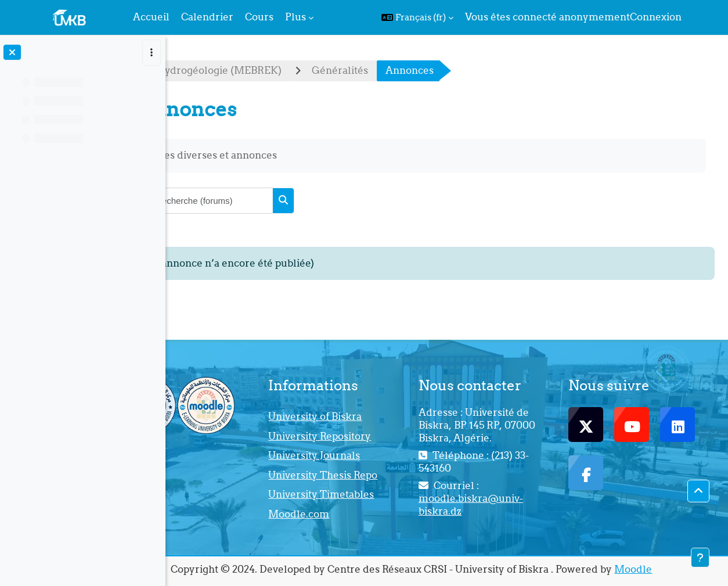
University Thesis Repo (376, 475)
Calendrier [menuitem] (207, 17)
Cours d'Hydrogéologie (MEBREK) (270, 70)
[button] (417, 17)
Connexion (656, 17)
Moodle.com (352, 514)
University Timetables (374, 494)
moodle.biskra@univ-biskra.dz (506, 505)
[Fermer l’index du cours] (12, 52)
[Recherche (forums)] (281, 201)
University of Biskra (368, 416)
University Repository (372, 436)
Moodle (668, 569)
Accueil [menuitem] (151, 17)
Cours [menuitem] (259, 17)
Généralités (410, 70)
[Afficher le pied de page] (700, 558)
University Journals (367, 455)
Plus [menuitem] (295, 17)
